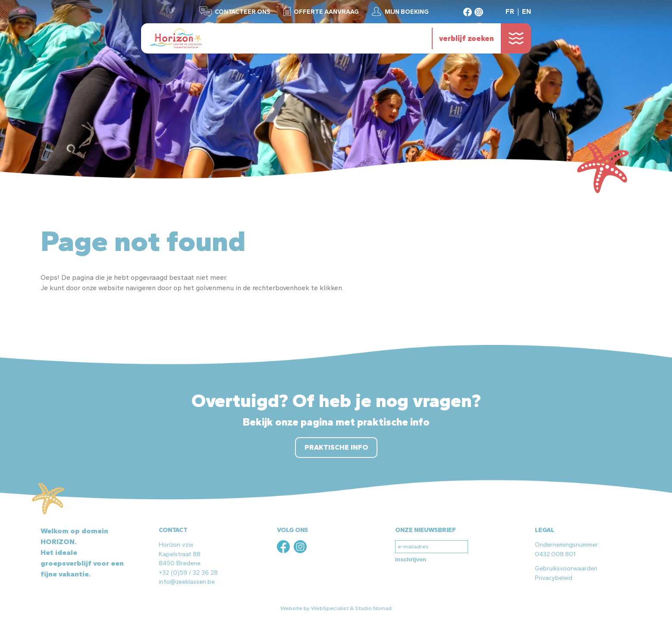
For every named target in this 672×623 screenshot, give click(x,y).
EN (526, 11)
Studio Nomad (373, 608)
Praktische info (336, 447)
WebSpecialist (330, 608)
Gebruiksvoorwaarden (566, 568)
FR (510, 11)
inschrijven (411, 559)
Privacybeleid (554, 578)
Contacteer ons (243, 12)
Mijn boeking (407, 12)
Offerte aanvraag (326, 12)
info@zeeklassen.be (187, 582)
